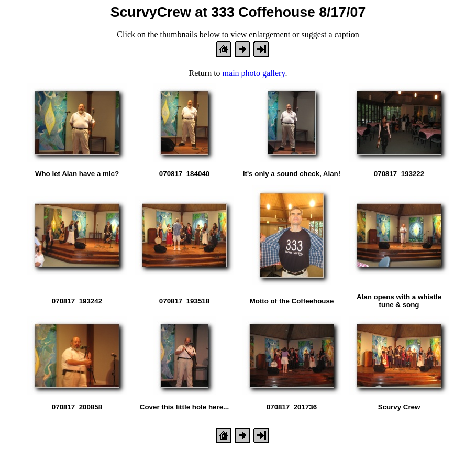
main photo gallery (254, 73)
